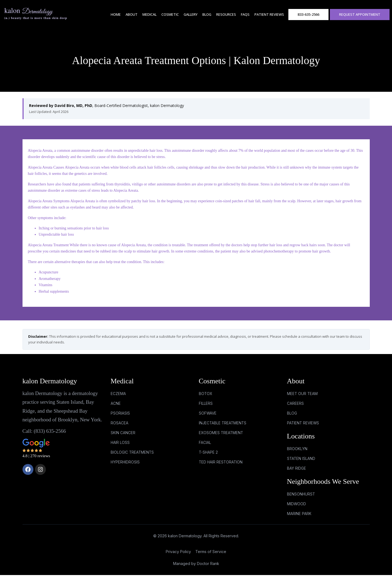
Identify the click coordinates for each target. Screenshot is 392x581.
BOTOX (206, 394)
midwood (297, 509)
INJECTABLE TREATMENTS (223, 425)
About (132, 14)
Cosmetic (170, 14)
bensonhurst (301, 499)
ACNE (116, 404)
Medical (149, 14)
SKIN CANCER (123, 436)
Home (116, 14)
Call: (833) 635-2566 (44, 431)
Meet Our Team (303, 394)
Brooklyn (297, 452)
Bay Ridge (297, 472)
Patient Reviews (269, 14)
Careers (295, 404)
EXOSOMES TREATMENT (222, 436)
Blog (207, 14)
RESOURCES (226, 14)
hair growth (344, 201)
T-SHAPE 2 (209, 456)
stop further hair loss (267, 245)
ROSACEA (119, 425)
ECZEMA (118, 394)
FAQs (245, 14)
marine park (299, 520)
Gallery (191, 14)
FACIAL (205, 446)
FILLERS (206, 404)
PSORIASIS (120, 415)
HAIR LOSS (120, 446)
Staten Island (301, 462)
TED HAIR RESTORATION (221, 467)
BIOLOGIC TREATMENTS (133, 456)
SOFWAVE (208, 415)
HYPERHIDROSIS (125, 467)
